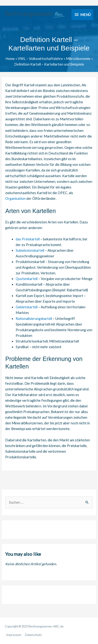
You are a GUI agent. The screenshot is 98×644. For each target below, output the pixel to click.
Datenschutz (33, 635)
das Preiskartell (28, 239)
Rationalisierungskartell (34, 319)
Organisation (15, 199)
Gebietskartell (27, 307)
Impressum (14, 635)
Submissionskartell (30, 250)
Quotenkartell (27, 279)
